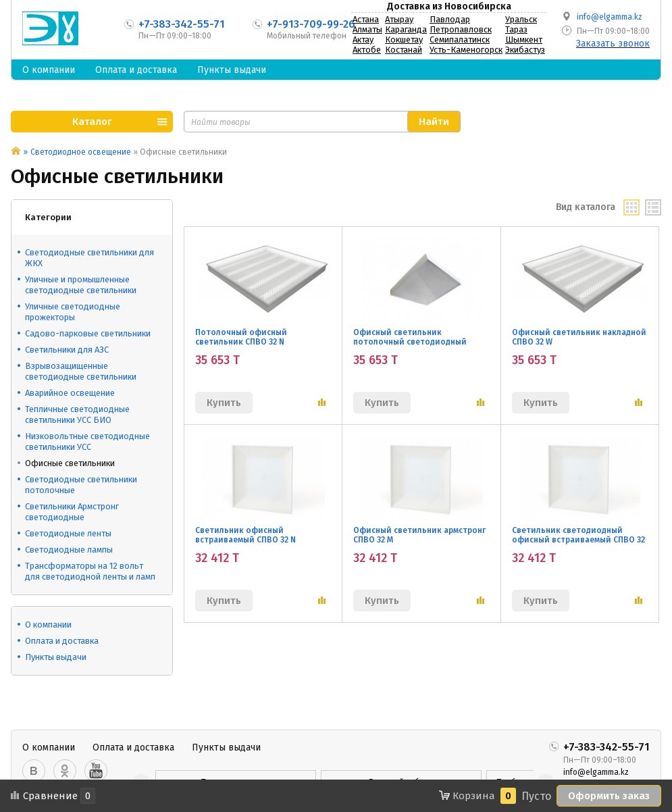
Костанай (404, 50)
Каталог (92, 122)
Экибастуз (525, 50)
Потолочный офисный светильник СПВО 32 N (241, 337)
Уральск (521, 19)
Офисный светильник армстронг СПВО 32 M (419, 535)
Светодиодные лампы (69, 550)
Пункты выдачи (232, 70)
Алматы (367, 29)
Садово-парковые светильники (88, 333)
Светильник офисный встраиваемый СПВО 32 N (245, 535)
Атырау (399, 19)
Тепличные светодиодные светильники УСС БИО (77, 414)
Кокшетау (404, 40)
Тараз (516, 29)
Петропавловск (461, 29)
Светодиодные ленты (68, 533)
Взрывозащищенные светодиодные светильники (81, 371)
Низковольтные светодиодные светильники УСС (87, 441)
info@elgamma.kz (610, 17)
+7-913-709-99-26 (311, 24)
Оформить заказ (609, 796)
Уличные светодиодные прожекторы (73, 312)
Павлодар (450, 19)
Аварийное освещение (70, 393)
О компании (49, 70)
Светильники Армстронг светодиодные (72, 512)
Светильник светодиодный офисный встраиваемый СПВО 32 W (578, 540)
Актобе (367, 50)
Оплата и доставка (136, 70)
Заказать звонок (613, 44)
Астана (366, 19)
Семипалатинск (460, 40)
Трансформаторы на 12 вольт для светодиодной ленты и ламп (90, 571)
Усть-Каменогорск (466, 50)
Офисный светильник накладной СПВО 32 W (579, 337)
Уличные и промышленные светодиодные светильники (81, 285)
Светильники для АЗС (67, 350)
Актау (363, 40)
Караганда (406, 29)
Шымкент (524, 40)
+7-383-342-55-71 (182, 24)
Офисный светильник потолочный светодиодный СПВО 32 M (410, 342)
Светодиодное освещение (81, 152)
